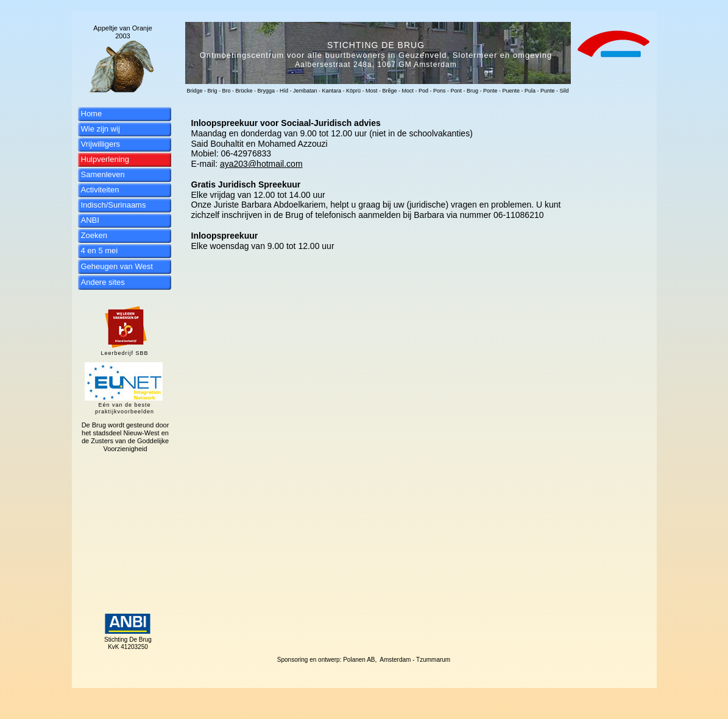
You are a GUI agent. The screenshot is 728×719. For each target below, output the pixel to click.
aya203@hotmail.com (261, 164)
